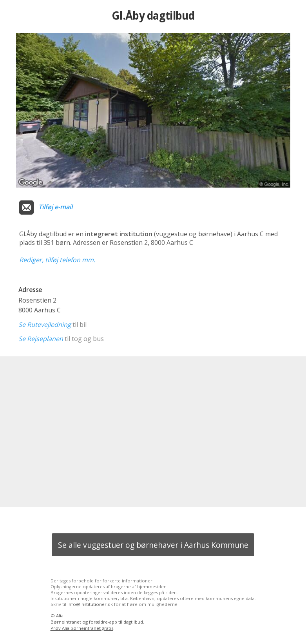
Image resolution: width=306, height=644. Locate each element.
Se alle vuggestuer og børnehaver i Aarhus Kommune (153, 545)
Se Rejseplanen (41, 339)
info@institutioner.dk (90, 604)
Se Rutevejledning (45, 325)
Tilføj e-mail (55, 207)
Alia (60, 616)
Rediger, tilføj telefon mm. (57, 260)
